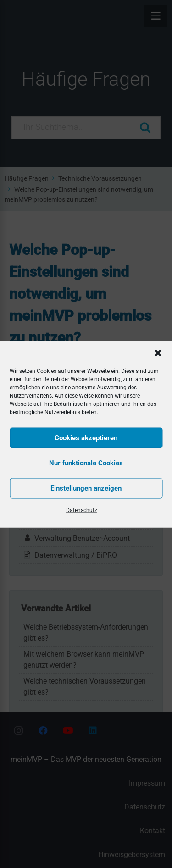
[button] (158, 353)
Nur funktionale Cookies (86, 463)
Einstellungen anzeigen (86, 488)
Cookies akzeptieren (86, 438)
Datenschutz (82, 510)
